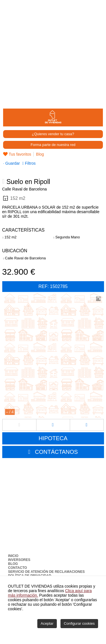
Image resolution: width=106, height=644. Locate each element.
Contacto (18, 568)
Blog (40, 154)
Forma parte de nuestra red (53, 145)
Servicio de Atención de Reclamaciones (46, 572)
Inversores (19, 560)
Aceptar (47, 623)
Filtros (30, 163)
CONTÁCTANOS (57, 452)
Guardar (12, 163)
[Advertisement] (53, 53)
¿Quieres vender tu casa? (53, 134)
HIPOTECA (53, 438)
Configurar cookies (79, 623)
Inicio (13, 556)
